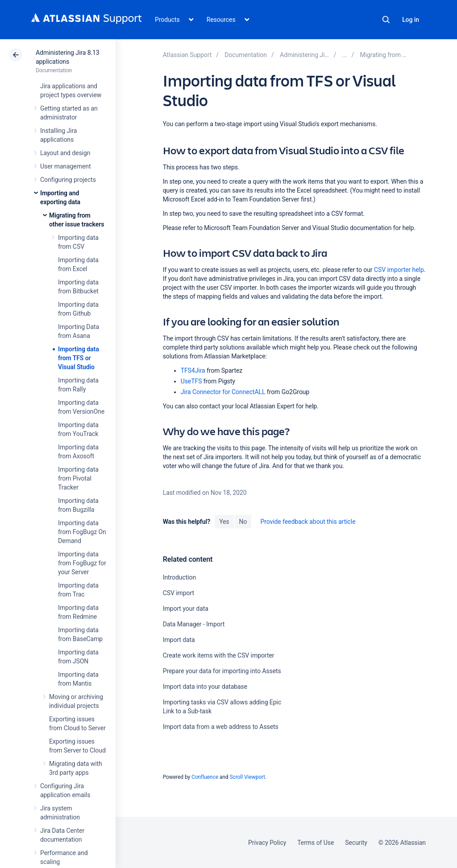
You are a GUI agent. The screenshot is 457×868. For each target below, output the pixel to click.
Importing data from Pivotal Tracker (78, 478)
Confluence (205, 777)
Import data (179, 640)
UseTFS (191, 381)
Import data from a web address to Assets (221, 727)
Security (356, 843)
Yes (224, 522)
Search (386, 20)
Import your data (186, 609)
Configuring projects (68, 180)
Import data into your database (205, 687)
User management (65, 166)
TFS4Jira (193, 370)
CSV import (179, 593)
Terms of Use (316, 843)
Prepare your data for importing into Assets (222, 671)
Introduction (180, 577)
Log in (411, 20)
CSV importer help (399, 270)
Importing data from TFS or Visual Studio (79, 358)
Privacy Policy (267, 843)
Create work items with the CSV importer (219, 655)
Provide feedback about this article (308, 522)
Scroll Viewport (247, 777)
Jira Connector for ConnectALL (223, 392)
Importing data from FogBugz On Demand (82, 532)
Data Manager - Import (194, 624)
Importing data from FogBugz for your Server (82, 563)
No (243, 522)
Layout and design (65, 153)
